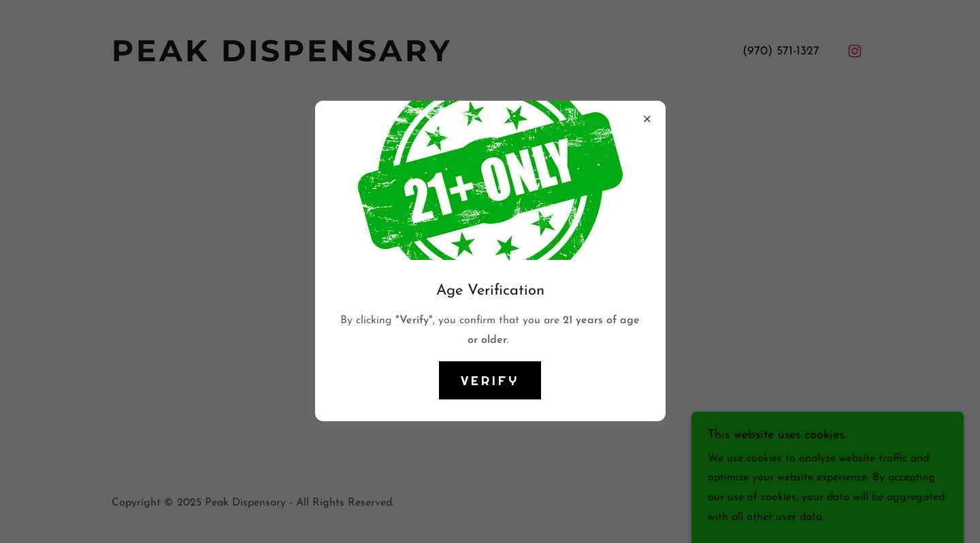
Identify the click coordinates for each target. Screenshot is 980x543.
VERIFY (490, 380)
